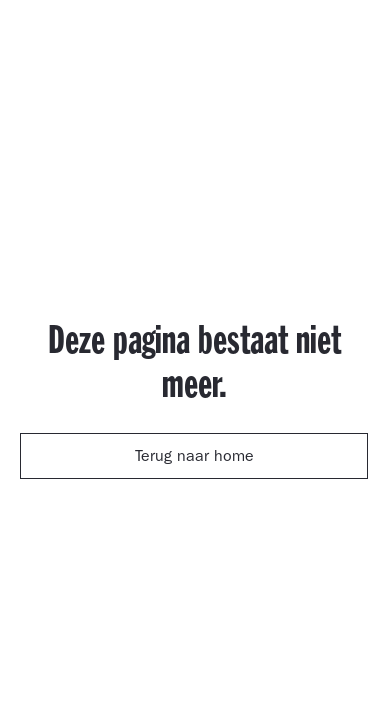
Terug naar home (194, 458)
